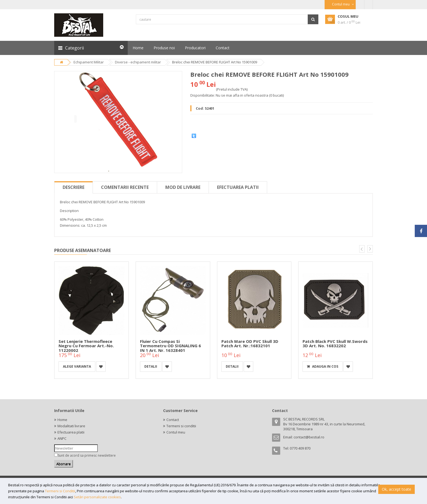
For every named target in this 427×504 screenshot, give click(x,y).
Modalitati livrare (71, 426)
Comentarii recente (125, 187)
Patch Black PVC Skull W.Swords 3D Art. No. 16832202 (335, 344)
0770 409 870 (300, 448)
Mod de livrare (183, 187)
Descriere (74, 187)
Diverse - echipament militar (138, 62)
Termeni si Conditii (60, 491)
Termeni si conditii (181, 426)
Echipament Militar (89, 62)
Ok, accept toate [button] (396, 489)
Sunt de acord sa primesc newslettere (87, 455)
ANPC (62, 438)
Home (62, 420)
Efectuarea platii (238, 187)
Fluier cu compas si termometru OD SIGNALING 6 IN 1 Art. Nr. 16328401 (170, 346)
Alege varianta (77, 366)
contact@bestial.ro (309, 437)
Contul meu (176, 432)
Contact (173, 420)
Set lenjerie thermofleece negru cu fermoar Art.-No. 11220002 (86, 346)
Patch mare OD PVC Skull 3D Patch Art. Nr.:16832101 (250, 344)
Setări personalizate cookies (97, 497)
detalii (151, 366)
